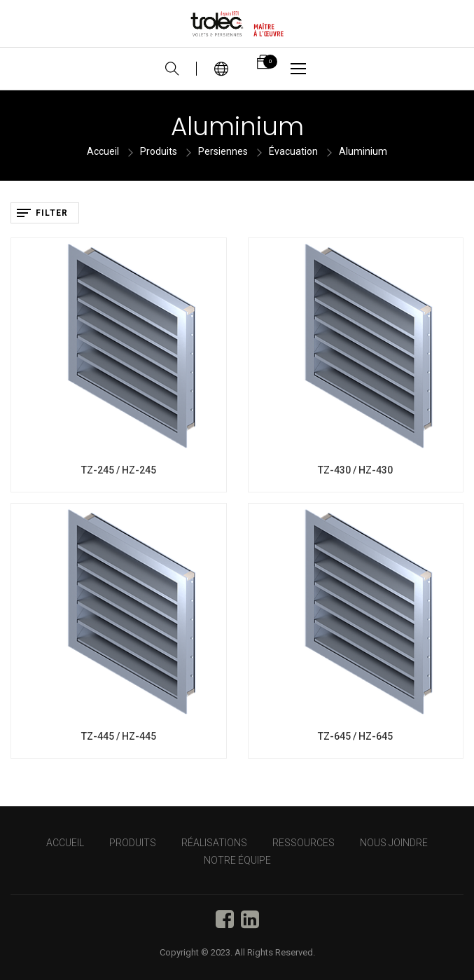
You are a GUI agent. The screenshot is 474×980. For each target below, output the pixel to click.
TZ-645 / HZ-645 (355, 736)
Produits (159, 151)
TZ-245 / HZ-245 (119, 470)
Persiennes (223, 151)
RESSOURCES (304, 843)
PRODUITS (133, 843)
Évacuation (293, 151)
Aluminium (363, 151)
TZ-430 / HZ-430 (355, 470)
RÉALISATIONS (214, 843)
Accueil (103, 151)
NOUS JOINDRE (394, 843)
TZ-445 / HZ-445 (119, 736)
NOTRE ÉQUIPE (237, 860)
